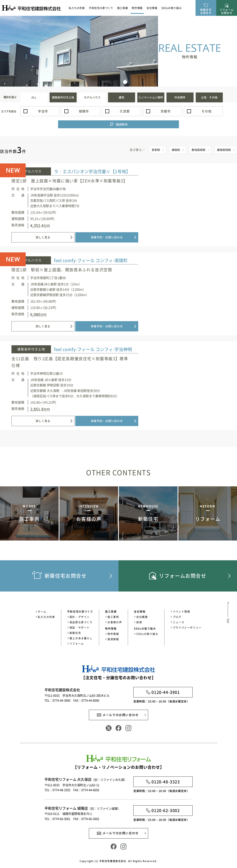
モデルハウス (92, 97)
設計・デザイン (80, 618)
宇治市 (43, 111)
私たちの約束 (77, 8)
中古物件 (180, 97)
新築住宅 (75, 634)
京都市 (166, 111)
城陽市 (84, 111)
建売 (121, 97)
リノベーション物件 (151, 97)
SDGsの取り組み (172, 8)
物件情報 (113, 634)
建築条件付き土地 (63, 97)
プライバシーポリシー (187, 628)
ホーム (42, 612)
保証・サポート (80, 628)
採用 (139, 623)
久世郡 (125, 111)
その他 (206, 111)
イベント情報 (182, 612)
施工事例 (113, 618)
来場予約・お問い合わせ (202, 238)
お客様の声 (115, 623)
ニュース (179, 623)
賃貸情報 (113, 640)
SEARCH (122, 125)
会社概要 (142, 618)
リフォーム (77, 644)
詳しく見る (138, 238)
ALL (34, 97)
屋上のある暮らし (81, 639)
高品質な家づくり (81, 623)
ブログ (177, 618)
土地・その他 (209, 97)
